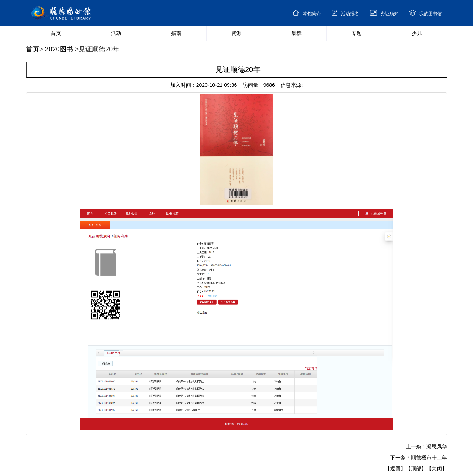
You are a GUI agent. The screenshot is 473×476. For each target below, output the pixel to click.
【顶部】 (416, 469)
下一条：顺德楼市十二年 (419, 458)
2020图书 (59, 49)
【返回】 (395, 469)
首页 (33, 49)
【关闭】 (437, 469)
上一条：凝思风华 (426, 446)
